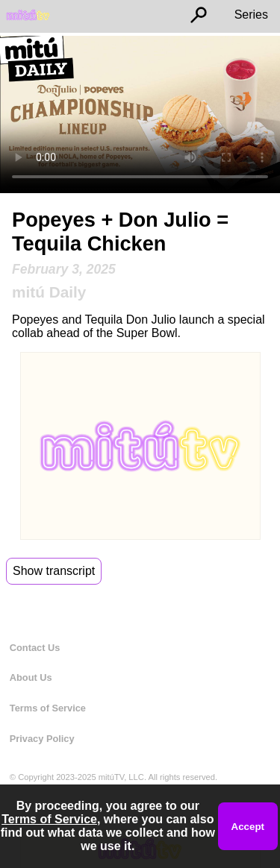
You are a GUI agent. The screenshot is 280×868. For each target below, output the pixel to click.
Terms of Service (48, 708)
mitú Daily (49, 292)
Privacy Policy (42, 739)
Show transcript (54, 571)
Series (251, 15)
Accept (248, 827)
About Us (31, 677)
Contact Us (35, 648)
